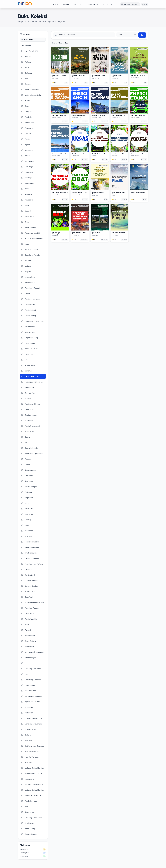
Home (56, 4)
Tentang (66, 4)
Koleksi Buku (93, 4)
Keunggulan (79, 4)
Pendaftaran (108, 4)
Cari (142, 35)
